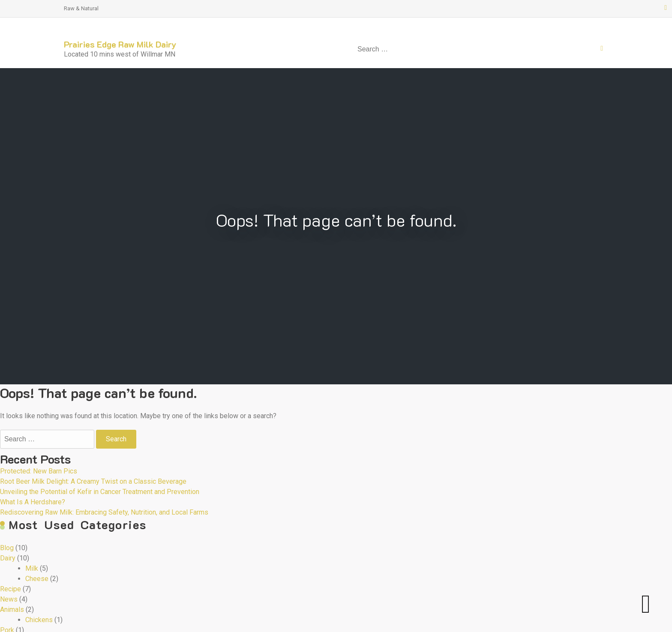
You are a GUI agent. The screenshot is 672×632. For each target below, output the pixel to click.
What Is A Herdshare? (33, 502)
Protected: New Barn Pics (39, 471)
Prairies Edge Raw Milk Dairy (120, 44)
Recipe (10, 589)
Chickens (39, 620)
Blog (7, 548)
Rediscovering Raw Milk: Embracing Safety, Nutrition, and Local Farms (104, 512)
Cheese (37, 579)
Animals (12, 610)
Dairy (8, 558)
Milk (32, 568)
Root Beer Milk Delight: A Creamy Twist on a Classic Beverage (93, 481)
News (9, 599)
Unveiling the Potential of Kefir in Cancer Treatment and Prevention (100, 492)
